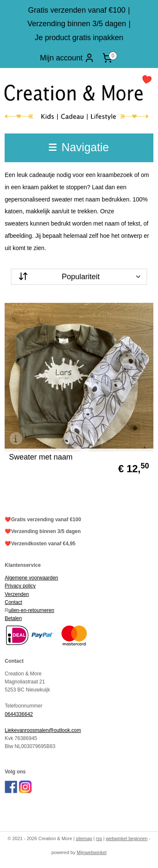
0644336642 (19, 714)
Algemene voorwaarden (31, 578)
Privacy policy (20, 586)
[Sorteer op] (79, 277)
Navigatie (79, 147)
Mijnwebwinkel (92, 852)
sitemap (84, 838)
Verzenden (17, 594)
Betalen (13, 618)
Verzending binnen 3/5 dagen (77, 24)
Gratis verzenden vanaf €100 (77, 10)
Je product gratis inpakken (79, 38)
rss (99, 838)
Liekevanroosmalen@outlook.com (43, 730)
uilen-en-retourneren (31, 610)
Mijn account (67, 58)
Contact (13, 602)
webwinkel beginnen (127, 838)
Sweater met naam (41, 457)
